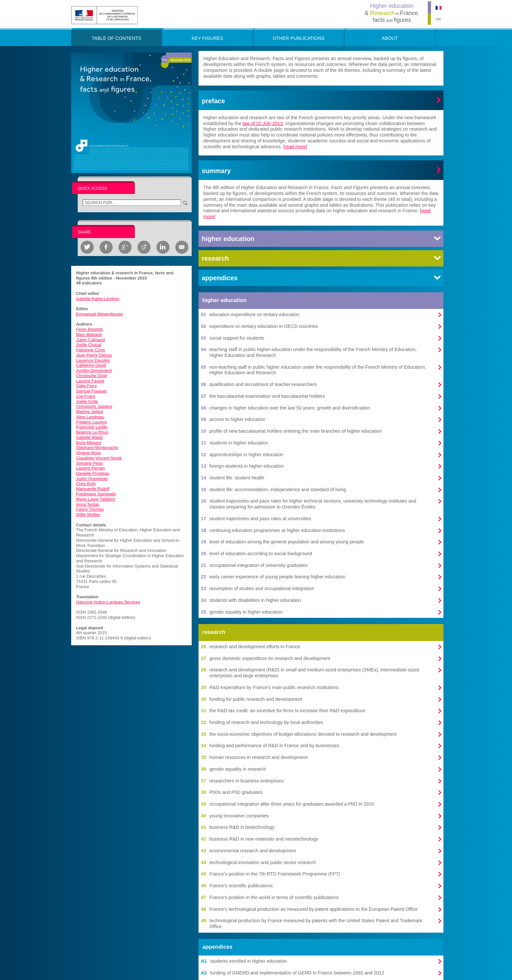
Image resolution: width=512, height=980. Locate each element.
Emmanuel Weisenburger (100, 314)
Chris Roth (86, 484)
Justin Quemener (92, 479)
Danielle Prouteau (93, 473)
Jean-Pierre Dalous (94, 355)
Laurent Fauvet (90, 381)
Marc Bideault (89, 335)
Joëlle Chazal (89, 345)
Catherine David (91, 365)
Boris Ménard (88, 443)
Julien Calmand (90, 340)
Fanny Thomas (90, 509)
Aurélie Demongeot (94, 370)
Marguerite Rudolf (93, 489)
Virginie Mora (88, 453)
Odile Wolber (88, 514)
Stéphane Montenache (97, 448)
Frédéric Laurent (91, 422)
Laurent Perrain (90, 468)
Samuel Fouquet (91, 391)
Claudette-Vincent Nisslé (99, 458)
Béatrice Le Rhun (92, 432)
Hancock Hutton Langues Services (108, 602)
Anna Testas (88, 504)
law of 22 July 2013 (263, 123)
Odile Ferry (86, 386)
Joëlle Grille (87, 402)
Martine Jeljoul (90, 412)
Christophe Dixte (92, 376)
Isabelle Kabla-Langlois (98, 299)
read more (296, 147)
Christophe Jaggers (94, 406)
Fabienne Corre (91, 350)
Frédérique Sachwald (96, 494)
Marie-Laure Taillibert (96, 499)
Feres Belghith (90, 329)
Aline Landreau (90, 417)
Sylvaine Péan (89, 463)
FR (438, 19)
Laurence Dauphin (93, 360)
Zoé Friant (86, 396)
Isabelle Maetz (90, 437)
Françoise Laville (92, 427)
